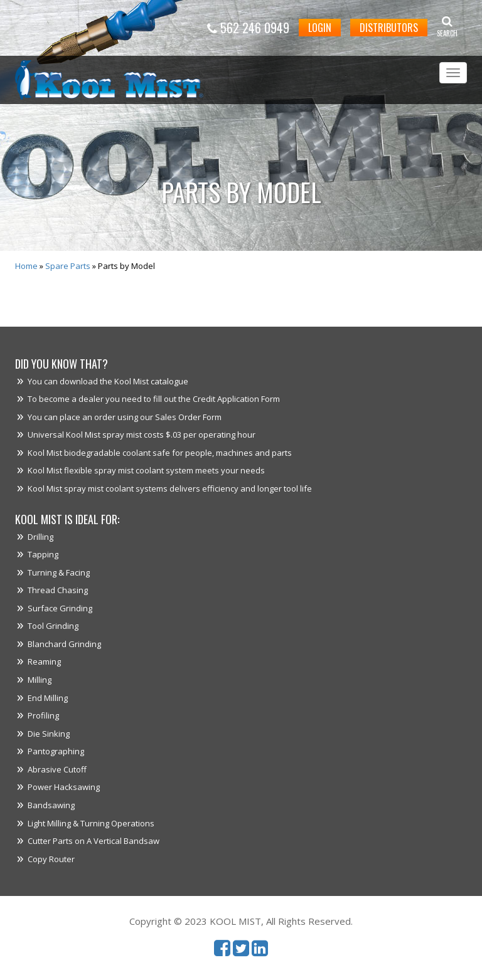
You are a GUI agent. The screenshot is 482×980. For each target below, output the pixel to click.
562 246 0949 (248, 28)
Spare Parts (68, 266)
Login (320, 28)
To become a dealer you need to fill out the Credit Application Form (154, 399)
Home (26, 266)
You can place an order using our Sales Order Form (125, 417)
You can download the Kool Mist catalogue (108, 381)
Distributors (389, 28)
